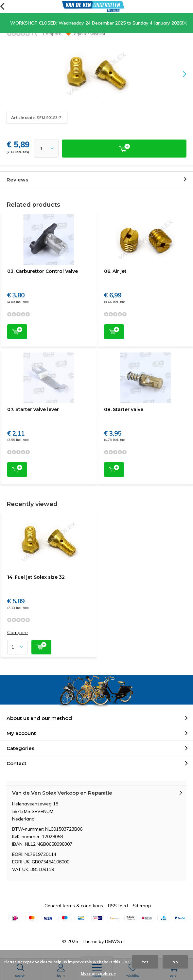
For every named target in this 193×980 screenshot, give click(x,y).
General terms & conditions (74, 906)
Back (2, 7)
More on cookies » (98, 973)
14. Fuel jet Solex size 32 (36, 577)
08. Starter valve (124, 409)
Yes (145, 962)
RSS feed (118, 906)
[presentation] (180, 74)
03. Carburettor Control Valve (43, 271)
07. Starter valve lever (33, 409)
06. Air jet (115, 271)
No (175, 962)
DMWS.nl (115, 941)
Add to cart (17, 331)
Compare (52, 34)
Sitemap (142, 906)
